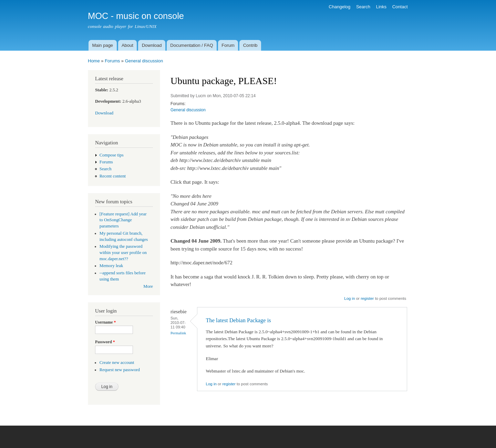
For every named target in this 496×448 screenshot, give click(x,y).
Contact (400, 7)
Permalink (178, 333)
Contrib (250, 45)
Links (381, 7)
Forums (112, 61)
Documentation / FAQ (192, 45)
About (127, 45)
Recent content (113, 176)
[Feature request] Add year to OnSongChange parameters (123, 220)
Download (152, 45)
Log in (349, 298)
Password (105, 342)
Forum (228, 45)
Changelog (339, 7)
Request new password (120, 370)
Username (105, 322)
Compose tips (112, 155)
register (367, 298)
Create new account (117, 363)
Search (363, 7)
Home (94, 61)
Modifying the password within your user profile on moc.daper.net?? (123, 253)
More (148, 286)
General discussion (144, 61)
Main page (102, 45)
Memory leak (111, 266)
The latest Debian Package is (239, 320)
